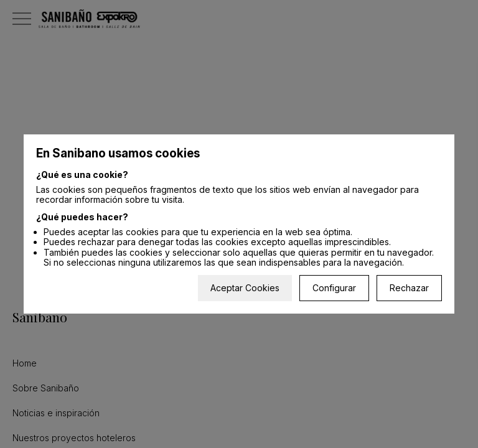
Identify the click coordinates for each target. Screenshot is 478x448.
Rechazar (409, 288)
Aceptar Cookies (245, 288)
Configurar (334, 288)
